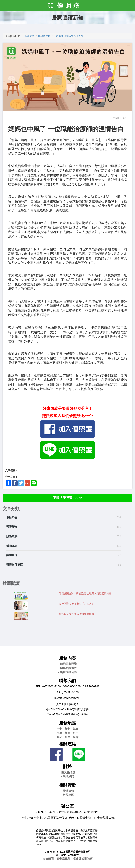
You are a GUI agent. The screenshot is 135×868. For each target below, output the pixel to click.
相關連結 (67, 744)
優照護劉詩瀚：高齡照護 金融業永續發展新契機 (85, 593)
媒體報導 (12, 555)
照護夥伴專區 (15, 565)
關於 (67, 766)
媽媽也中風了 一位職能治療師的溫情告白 (61, 36)
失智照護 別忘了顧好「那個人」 (76, 604)
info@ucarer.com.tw (67, 698)
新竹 (67, 733)
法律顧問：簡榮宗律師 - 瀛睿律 (67, 859)
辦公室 (67, 806)
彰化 (59, 737)
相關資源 (67, 785)
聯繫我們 (67, 681)
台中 (76, 733)
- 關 (67, 772)
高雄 (76, 737)
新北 (67, 729)
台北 (59, 729)
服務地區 (67, 723)
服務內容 (67, 658)
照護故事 (30, 36)
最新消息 (12, 517)
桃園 (59, 733)
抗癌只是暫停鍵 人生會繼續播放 (76, 614)
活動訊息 (12, 546)
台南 (67, 737)
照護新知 (12, 527)
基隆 (76, 729)
